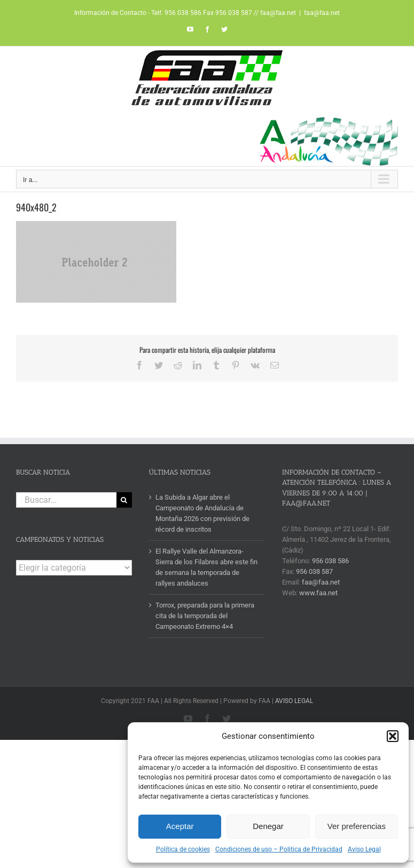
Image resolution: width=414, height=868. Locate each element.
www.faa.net (318, 593)
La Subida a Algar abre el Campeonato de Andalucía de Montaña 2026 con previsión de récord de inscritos (202, 513)
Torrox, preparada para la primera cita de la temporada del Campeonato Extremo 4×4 (205, 616)
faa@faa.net (322, 13)
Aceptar (180, 826)
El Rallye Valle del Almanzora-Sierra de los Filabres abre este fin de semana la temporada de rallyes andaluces (206, 567)
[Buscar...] (66, 500)
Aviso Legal (364, 849)
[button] (393, 736)
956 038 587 (314, 571)
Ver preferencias (357, 826)
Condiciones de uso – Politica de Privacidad (279, 849)
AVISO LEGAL (294, 701)
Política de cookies (183, 849)
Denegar (268, 826)
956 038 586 (330, 561)
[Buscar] (124, 500)
